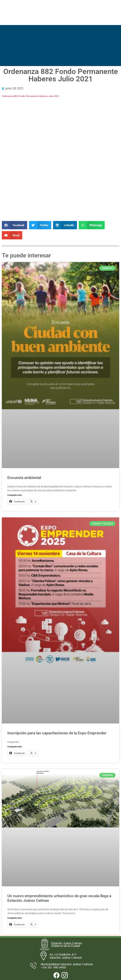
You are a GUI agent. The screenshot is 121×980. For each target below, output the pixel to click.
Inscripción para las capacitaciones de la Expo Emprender (57, 733)
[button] (15, 225)
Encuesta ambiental (24, 478)
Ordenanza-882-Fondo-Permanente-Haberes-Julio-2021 (31, 96)
